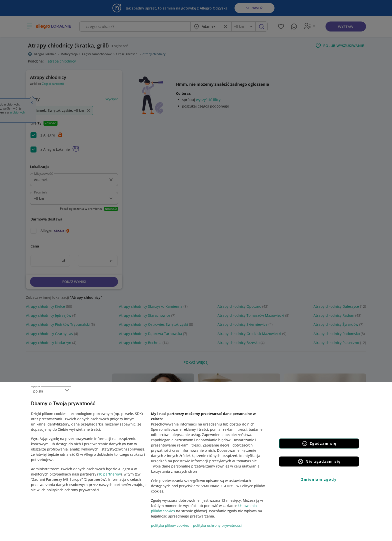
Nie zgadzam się (319, 461)
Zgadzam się (319, 443)
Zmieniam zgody (319, 479)
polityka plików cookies (170, 525)
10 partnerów (109, 474)
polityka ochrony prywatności (217, 525)
